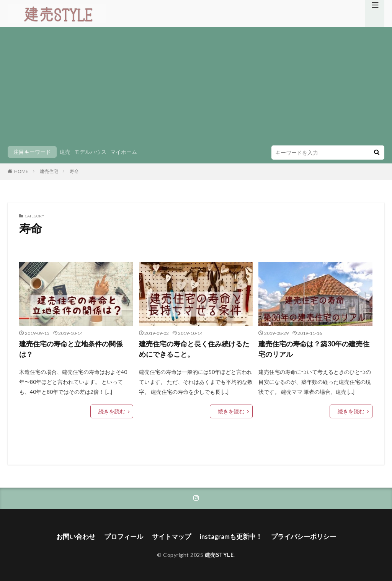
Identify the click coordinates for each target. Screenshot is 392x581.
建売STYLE (219, 553)
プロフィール (127, 535)
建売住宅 (49, 171)
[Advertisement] (196, 88)
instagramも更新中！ (229, 535)
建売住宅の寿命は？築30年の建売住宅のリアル (314, 349)
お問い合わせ (81, 535)
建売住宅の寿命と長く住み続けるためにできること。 (194, 349)
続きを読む (114, 411)
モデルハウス (90, 152)
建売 (65, 152)
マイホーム (124, 152)
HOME (21, 171)
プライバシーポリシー (299, 535)
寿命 (74, 171)
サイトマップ (172, 535)
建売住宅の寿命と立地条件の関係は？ (71, 349)
